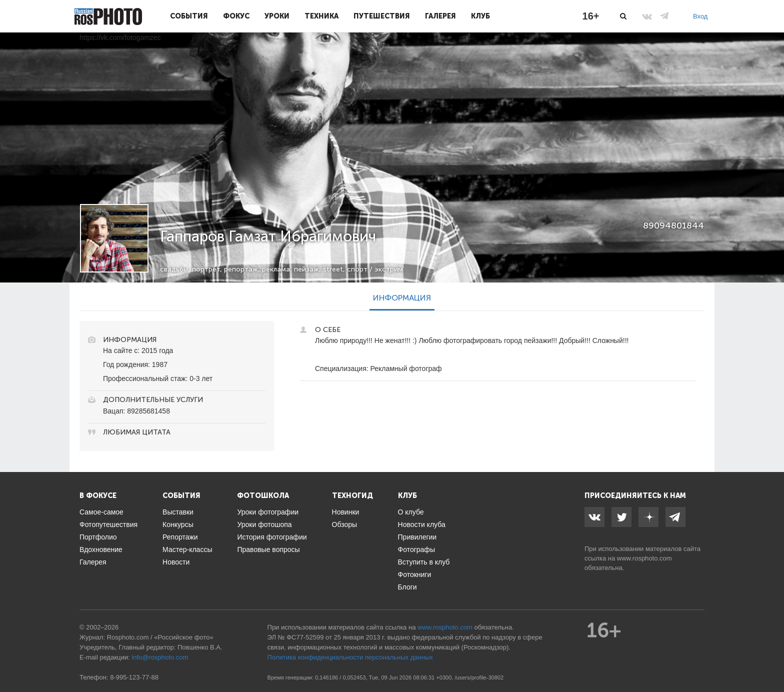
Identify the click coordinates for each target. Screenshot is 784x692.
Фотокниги (415, 574)
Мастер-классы (187, 549)
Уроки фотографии (268, 512)
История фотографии (272, 537)
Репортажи (180, 537)
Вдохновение (101, 549)
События (189, 16)
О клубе (411, 512)
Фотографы (416, 549)
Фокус (236, 16)
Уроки (277, 16)
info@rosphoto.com (160, 657)
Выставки (178, 512)
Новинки (346, 512)
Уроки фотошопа (264, 524)
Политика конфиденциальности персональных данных (350, 657)
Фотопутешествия (108, 524)
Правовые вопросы (268, 549)
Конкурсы (178, 524)
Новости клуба (422, 524)
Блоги (407, 587)
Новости (176, 562)
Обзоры (345, 524)
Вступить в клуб (424, 562)
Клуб (480, 16)
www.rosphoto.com (644, 558)
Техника (321, 16)
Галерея (440, 16)
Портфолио (98, 537)
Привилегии (417, 537)
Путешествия (382, 16)
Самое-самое (101, 512)
